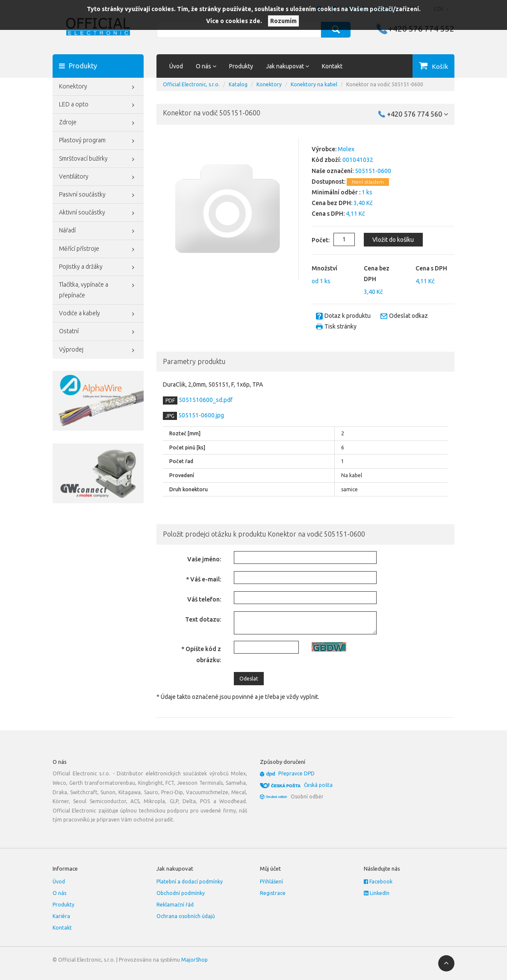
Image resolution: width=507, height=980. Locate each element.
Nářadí (98, 231)
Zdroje (98, 123)
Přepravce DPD (296, 773)
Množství (324, 268)
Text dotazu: (203, 619)
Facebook (378, 882)
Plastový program (98, 141)
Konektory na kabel (314, 84)
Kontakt (332, 66)
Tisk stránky (340, 326)
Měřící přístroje (98, 249)
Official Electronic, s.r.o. (191, 84)
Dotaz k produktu (348, 316)
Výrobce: (324, 149)
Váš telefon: (204, 599)
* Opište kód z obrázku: (201, 654)
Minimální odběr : (336, 192)
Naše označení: (333, 171)
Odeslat (249, 679)
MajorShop (195, 960)
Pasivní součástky (98, 195)
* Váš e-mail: (203, 579)
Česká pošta (318, 785)
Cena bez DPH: (332, 203)
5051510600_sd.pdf (205, 400)
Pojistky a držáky (98, 267)
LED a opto (98, 105)
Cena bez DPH (377, 274)
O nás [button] (206, 66)
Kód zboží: (326, 160)
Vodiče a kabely (98, 314)
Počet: (314, 240)
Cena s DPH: (328, 214)
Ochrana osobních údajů (186, 916)
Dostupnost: (329, 182)
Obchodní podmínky (181, 893)
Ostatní (98, 332)
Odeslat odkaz (408, 316)
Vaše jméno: (204, 559)
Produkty (241, 66)
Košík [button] (440, 66)
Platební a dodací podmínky (190, 882)
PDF (170, 401)
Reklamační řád (175, 905)
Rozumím (283, 21)
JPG (170, 416)
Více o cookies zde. (234, 21)
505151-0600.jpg (200, 415)
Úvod (176, 66)
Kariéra (61, 916)
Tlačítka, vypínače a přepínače (98, 289)
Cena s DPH (431, 268)
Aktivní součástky (98, 213)
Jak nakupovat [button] (287, 66)
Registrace (273, 893)
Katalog (238, 84)
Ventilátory (98, 177)
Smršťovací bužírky (98, 159)
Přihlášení (271, 882)
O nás (59, 893)
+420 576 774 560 (417, 114)
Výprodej (98, 350)
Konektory (98, 87)
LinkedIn (377, 893)
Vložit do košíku (391, 240)
